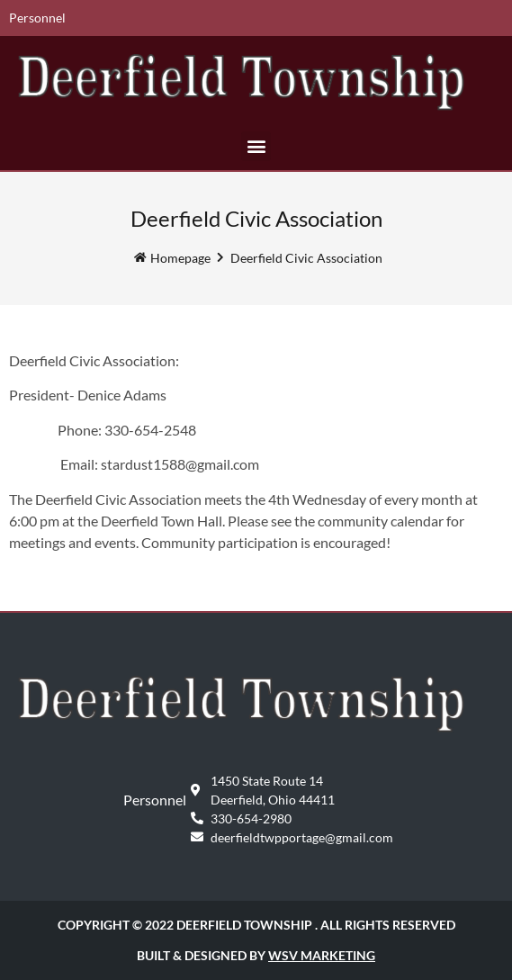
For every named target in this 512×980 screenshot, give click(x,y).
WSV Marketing (322, 955)
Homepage (180, 258)
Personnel (37, 18)
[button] (256, 146)
